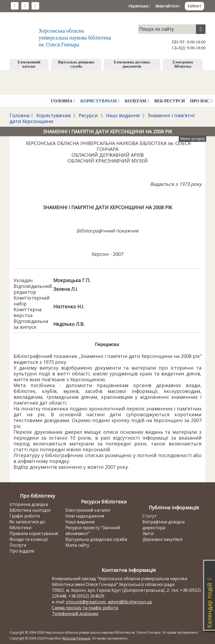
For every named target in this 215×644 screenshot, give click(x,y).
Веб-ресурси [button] (170, 101)
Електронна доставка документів (132, 64)
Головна (19, 115)
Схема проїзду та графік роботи (85, 608)
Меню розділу (192, 139)
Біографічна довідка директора (164, 525)
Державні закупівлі (162, 539)
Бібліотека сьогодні (30, 510)
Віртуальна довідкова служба (76, 64)
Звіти (148, 533)
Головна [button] (63, 101)
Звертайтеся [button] (168, 6)
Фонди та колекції (29, 539)
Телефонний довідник (75, 614)
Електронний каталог (29, 64)
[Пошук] (201, 29)
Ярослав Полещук (76, 638)
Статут (150, 516)
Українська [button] (139, 6)
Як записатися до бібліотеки (27, 525)
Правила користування (34, 533)
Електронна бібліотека (183, 64)
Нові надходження (85, 516)
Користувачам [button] (100, 101)
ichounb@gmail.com (86, 602)
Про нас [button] (201, 101)
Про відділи (22, 551)
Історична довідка (29, 504)
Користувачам (53, 115)
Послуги (18, 545)
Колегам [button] (137, 101)
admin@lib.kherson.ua (130, 602)
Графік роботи (25, 516)
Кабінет (194, 6)
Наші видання (123, 115)
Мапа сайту (77, 545)
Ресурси (88, 115)
